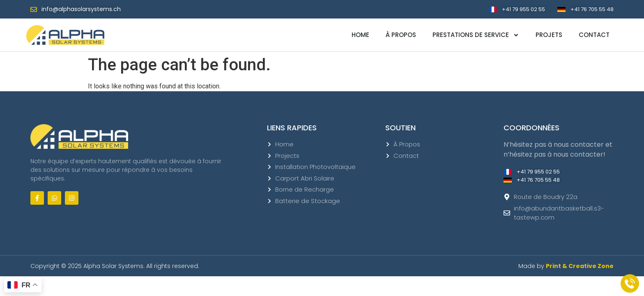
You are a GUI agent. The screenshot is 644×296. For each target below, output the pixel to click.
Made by (566, 266)
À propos (401, 35)
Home (360, 35)
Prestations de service (476, 35)
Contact (594, 35)
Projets (549, 35)
